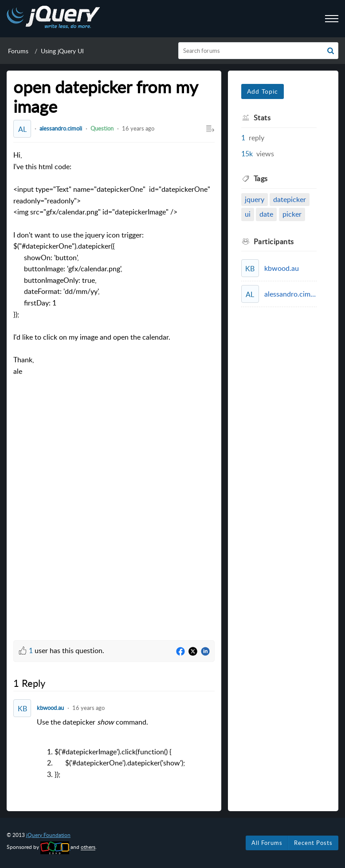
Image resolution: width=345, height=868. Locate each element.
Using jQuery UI (62, 51)
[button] (331, 51)
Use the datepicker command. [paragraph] (126, 749)
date (266, 214)
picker (292, 214)
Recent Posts (313, 843)
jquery (255, 199)
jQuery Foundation (48, 835)
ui (248, 214)
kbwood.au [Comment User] (50, 708)
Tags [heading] (261, 178)
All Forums (267, 843)
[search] (259, 51)
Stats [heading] (262, 118)
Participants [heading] (274, 242)
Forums (18, 51)
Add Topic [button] (263, 91)
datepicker (290, 199)
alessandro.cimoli (61, 128)
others (88, 847)
